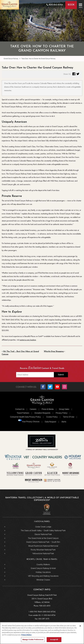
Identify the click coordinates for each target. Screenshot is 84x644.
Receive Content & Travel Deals (42, 368)
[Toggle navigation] (80, 5)
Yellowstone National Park (43, 553)
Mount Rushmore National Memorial (43, 546)
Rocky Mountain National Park (43, 550)
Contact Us (20, 409)
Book (71, 5)
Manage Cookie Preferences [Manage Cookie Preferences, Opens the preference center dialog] (33, 640)
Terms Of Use (69, 417)
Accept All (54, 640)
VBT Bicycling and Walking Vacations (43, 576)
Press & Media (48, 409)
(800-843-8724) (49, 612)
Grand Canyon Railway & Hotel (43, 568)
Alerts (64, 422)
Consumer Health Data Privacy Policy (25, 417)
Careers (33, 409)
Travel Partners (23, 413)
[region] (42, 633)
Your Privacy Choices (29, 421)
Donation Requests (42, 413)
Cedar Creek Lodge (43, 527)
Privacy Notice (26, 635)
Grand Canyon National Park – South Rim (43, 542)
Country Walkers (43, 565)
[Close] (80, 626)
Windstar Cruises (43, 580)
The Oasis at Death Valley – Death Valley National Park (43, 531)
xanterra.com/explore (28, 340)
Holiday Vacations (43, 572)
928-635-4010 (45, 606)
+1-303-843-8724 (48, 615)
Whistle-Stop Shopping (54, 351)
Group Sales (64, 409)
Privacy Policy (62, 413)
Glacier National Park (43, 534)
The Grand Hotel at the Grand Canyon (43, 538)
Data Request (50, 422)
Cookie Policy (52, 417)
